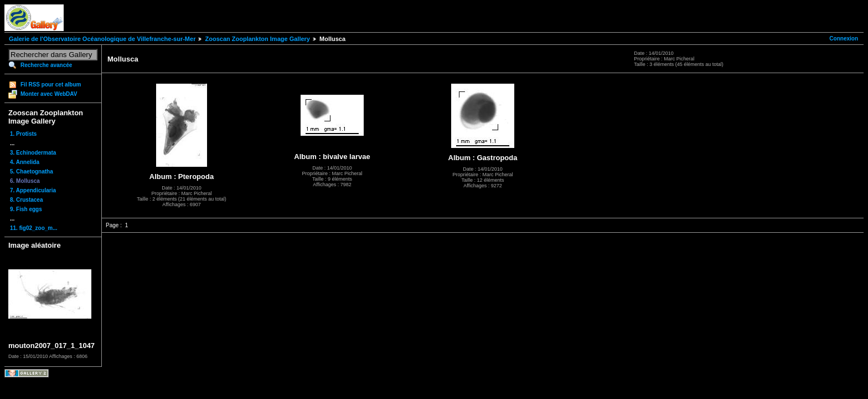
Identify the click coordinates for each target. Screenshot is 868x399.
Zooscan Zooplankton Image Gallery (257, 39)
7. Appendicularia (33, 190)
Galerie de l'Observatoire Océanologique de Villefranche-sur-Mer (102, 39)
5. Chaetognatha (32, 172)
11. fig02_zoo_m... (34, 228)
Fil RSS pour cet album (51, 85)
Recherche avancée (46, 65)
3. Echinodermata (33, 153)
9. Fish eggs (26, 209)
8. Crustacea (26, 200)
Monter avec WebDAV (49, 94)
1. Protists (23, 134)
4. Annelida (25, 162)
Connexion (844, 39)
